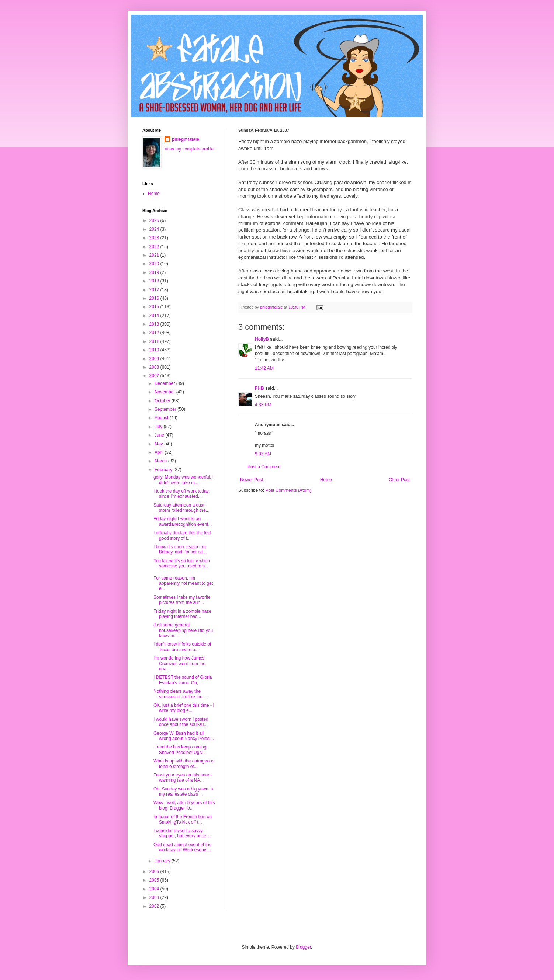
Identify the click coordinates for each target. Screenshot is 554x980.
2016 (155, 298)
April (160, 452)
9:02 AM (263, 454)
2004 (155, 889)
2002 (155, 906)
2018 (155, 281)
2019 (155, 272)
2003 (155, 897)
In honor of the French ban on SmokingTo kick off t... (183, 819)
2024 (155, 229)
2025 (155, 220)
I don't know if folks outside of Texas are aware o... (182, 647)
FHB (259, 388)
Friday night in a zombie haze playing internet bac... (182, 614)
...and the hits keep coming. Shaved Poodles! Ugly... (181, 750)
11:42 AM (264, 368)
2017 (155, 290)
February (164, 470)
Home (326, 480)
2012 (155, 333)
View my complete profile (189, 149)
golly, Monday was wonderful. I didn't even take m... (183, 480)
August (162, 418)
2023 (155, 238)
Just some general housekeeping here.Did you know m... (183, 630)
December (165, 383)
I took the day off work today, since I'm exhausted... (181, 494)
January (163, 861)
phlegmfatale (186, 139)
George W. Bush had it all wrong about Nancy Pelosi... (184, 736)
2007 (155, 376)
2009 (155, 359)
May (159, 444)
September (166, 409)
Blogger (303, 947)
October (163, 401)
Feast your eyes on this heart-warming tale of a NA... (183, 778)
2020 (155, 264)
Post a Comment (264, 467)
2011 (155, 341)
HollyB (262, 339)
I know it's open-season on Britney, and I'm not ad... (180, 549)
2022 (155, 247)
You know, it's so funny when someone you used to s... (182, 563)
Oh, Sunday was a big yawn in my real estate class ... (183, 792)
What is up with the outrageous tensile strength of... (184, 764)
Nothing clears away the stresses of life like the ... (180, 694)
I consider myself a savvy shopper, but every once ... (182, 833)
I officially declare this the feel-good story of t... (183, 535)
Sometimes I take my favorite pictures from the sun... (182, 600)
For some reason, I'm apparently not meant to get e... (183, 583)
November (165, 392)
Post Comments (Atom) (288, 490)
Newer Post (252, 480)
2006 (155, 872)
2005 (155, 880)
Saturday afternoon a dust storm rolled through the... (181, 508)
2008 (155, 367)
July (159, 427)
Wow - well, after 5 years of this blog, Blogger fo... (184, 805)
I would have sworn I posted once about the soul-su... (181, 722)
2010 (155, 350)
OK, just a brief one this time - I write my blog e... (184, 708)
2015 (155, 307)
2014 (155, 316)
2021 (155, 255)
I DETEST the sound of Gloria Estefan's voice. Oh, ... (183, 680)
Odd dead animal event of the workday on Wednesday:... (182, 847)
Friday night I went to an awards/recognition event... (183, 521)
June (160, 435)
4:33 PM (263, 405)
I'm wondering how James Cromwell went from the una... (179, 663)
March (161, 461)
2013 (155, 324)
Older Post (399, 480)
